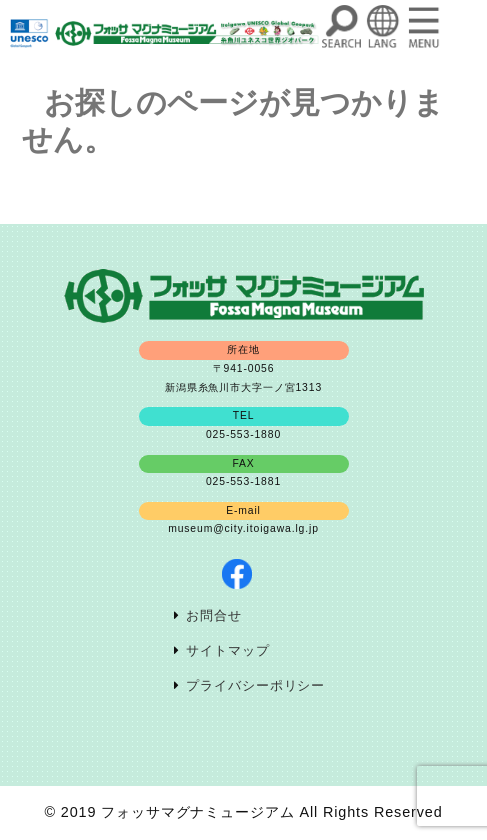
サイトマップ (227, 651)
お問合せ (214, 616)
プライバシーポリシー (255, 686)
